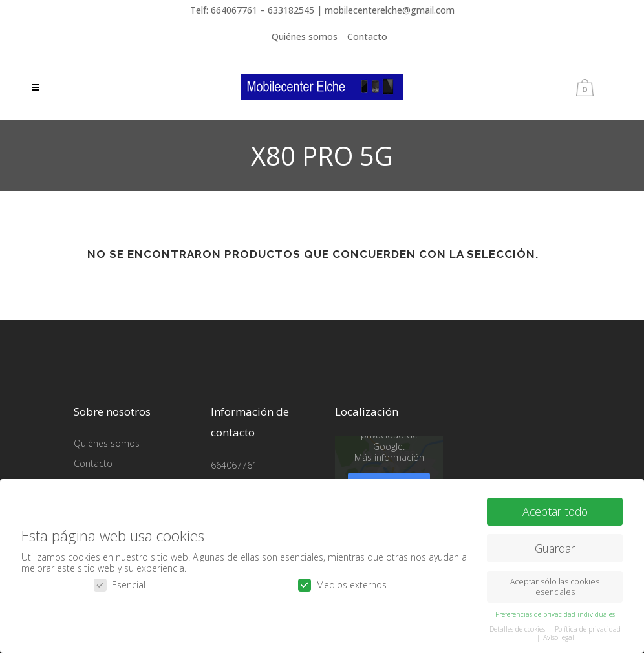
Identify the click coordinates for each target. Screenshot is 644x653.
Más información (389, 457)
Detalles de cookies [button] (518, 628)
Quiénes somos (305, 37)
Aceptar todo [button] (555, 511)
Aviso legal (559, 637)
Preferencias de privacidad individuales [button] (555, 614)
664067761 (234, 465)
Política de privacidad (588, 628)
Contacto (367, 37)
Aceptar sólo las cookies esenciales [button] (555, 586)
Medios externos (342, 584)
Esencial (120, 584)
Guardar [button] (555, 547)
